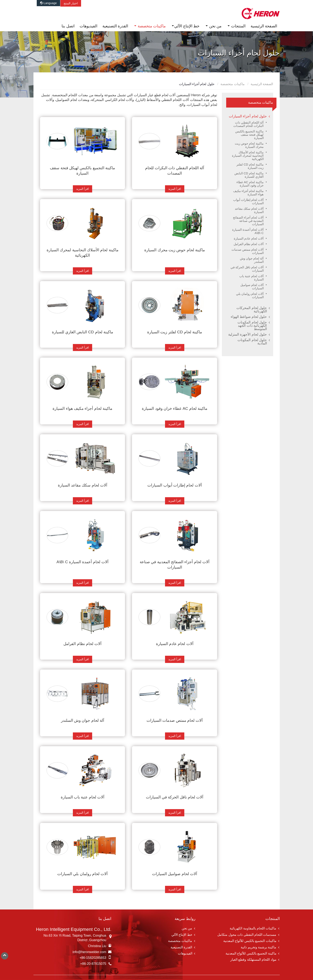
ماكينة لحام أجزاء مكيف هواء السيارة (82, 408)
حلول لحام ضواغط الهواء (249, 317)
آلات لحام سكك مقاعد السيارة (83, 485)
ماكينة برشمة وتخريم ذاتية (259, 947)
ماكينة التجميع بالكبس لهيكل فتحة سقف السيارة (82, 171)
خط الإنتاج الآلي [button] (187, 26)
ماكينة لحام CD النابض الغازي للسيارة (83, 332)
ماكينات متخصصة (233, 84)
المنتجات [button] (238, 26)
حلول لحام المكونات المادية (252, 342)
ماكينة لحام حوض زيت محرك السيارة (175, 250)
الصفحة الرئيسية (264, 26)
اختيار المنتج (71, 3)
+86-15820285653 (93, 958)
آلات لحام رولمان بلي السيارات (82, 874)
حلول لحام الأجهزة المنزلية (248, 334)
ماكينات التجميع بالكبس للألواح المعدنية (250, 941)
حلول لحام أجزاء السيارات (248, 116)
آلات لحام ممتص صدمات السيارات (175, 720)
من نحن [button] (215, 26)
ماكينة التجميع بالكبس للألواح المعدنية (251, 953)
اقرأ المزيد (175, 189)
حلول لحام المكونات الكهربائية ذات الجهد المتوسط (252, 326)
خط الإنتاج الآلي (182, 935)
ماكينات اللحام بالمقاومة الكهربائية (253, 928)
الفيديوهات (88, 26)
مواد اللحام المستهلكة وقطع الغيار (253, 960)
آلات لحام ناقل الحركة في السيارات (175, 797)
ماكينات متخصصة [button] (151, 26)
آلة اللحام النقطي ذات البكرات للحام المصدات (175, 171)
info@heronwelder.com (89, 952)
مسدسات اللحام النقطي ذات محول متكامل (247, 935)
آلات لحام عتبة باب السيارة (83, 797)
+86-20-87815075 (93, 964)
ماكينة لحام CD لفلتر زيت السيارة (175, 332)
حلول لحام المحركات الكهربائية (252, 310)
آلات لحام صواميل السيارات (175, 874)
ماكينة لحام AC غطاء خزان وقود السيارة (175, 408)
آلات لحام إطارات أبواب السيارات (174, 485)
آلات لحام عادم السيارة (175, 644)
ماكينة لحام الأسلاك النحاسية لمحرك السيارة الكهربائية (83, 253)
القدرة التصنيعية (115, 26)
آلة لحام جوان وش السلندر (83, 720)
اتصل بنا (68, 26)
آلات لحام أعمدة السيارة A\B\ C (82, 562)
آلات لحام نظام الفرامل (82, 644)
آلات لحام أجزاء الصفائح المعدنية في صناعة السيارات (175, 565)
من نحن (187, 928)
